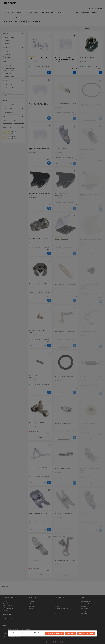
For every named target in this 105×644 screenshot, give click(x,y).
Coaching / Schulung (87, 601)
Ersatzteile (8, 54)
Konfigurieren (72, 634)
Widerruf (31, 606)
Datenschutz (32, 603)
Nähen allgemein (10, 65)
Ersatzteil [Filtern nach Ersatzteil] (13, 77)
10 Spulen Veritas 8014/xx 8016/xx (39, 55)
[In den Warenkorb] (49, 69)
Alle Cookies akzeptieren (87, 634)
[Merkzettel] (89, 4)
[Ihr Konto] (92, 4)
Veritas (7, 40)
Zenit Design (50, 642)
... (56, 598)
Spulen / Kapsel (10, 101)
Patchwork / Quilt (10, 70)
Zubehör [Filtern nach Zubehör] (13, 97)
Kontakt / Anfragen (86, 608)
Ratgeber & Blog (86, 598)
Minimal (7, 118)
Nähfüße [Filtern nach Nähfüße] (13, 58)
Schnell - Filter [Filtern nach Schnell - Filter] (13, 44)
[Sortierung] (94, 25)
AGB (30, 601)
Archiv (57, 610)
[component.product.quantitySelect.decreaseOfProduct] (31, 69)
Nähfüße (8, 48)
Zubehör (8, 51)
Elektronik (8, 87)
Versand (57, 601)
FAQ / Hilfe (84, 610)
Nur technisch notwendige (57, 634)
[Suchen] (76, 4)
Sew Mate (8, 37)
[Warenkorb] (98, 4)
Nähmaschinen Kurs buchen (12, 614)
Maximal (19, 118)
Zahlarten (58, 603)
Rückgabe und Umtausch (61, 606)
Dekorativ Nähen (10, 68)
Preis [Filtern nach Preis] (13, 113)
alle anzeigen (9, 84)
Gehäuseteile (9, 90)
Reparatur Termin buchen (11, 617)
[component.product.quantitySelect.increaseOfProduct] (45, 69)
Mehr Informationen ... (20, 634)
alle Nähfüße (9, 62)
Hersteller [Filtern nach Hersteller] (13, 30)
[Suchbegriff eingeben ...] (51, 4)
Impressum (32, 598)
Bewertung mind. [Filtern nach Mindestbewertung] (13, 124)
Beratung (84, 603)
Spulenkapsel (9, 81)
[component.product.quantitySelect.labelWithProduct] (38, 69)
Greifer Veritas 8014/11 (87, 55)
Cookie (31, 608)
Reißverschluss (9, 73)
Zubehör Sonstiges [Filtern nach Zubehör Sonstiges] (13, 105)
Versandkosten (76, 642)
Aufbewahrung (9, 109)
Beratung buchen (9, 615)
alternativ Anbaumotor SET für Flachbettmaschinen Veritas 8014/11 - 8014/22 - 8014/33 (65, 55)
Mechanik (8, 93)
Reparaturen (85, 606)
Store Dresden (59, 608)
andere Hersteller (10, 34)
